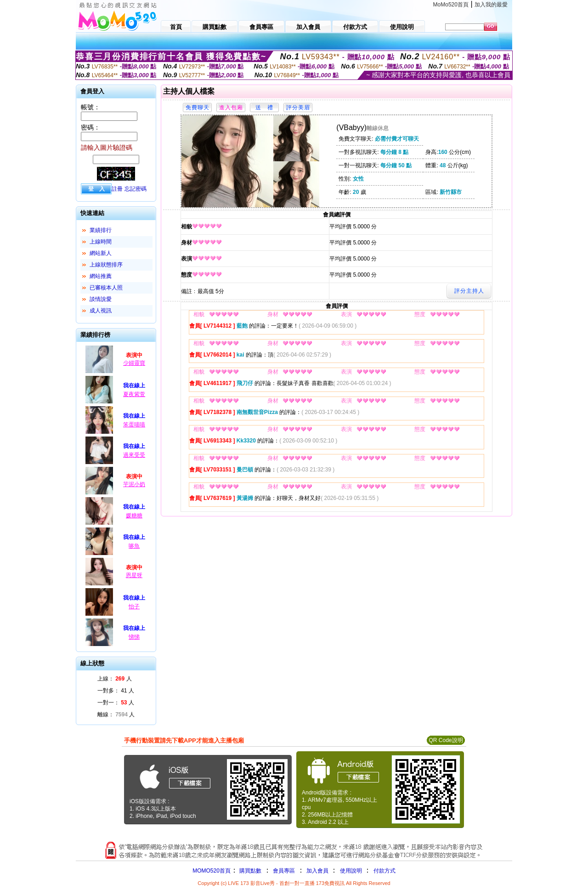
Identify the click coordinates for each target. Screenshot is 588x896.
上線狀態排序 (106, 265)
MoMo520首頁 (451, 5)
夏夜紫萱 (134, 394)
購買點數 (250, 871)
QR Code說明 (446, 740)
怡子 (134, 607)
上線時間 (101, 242)
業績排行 (101, 230)
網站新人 (101, 253)
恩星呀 (134, 575)
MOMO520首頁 (212, 871)
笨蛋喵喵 (134, 425)
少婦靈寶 (134, 363)
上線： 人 (115, 679)
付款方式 (384, 871)
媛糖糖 (134, 516)
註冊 (117, 189)
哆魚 (134, 546)
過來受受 (134, 455)
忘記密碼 (136, 189)
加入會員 (317, 871)
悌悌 (134, 637)
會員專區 (284, 871)
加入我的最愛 (491, 5)
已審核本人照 (106, 288)
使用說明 (351, 871)
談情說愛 (101, 299)
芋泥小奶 (134, 484)
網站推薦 (101, 276)
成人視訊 (101, 311)
